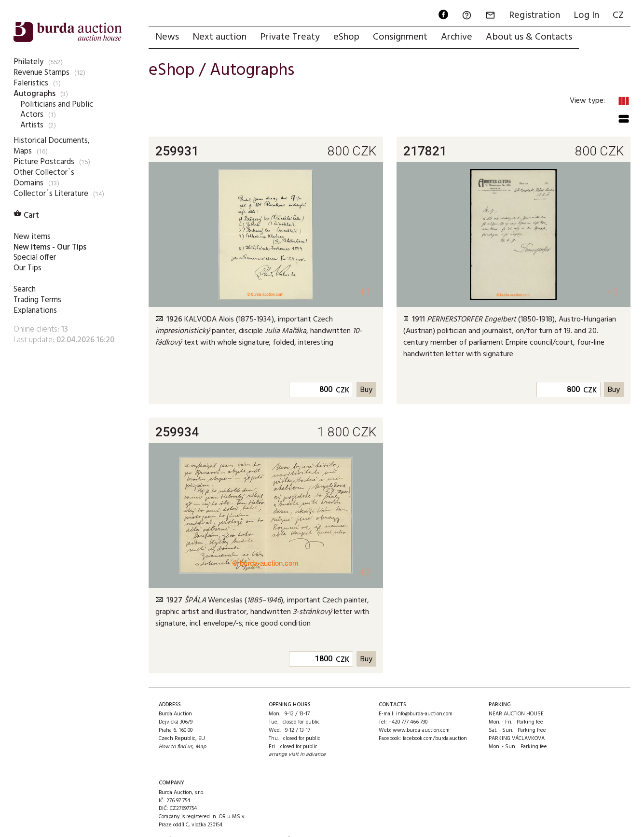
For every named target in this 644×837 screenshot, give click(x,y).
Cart (26, 216)
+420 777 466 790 (408, 722)
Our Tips (27, 268)
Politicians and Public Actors (57, 110)
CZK (343, 391)
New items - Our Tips (50, 247)
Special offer (35, 258)
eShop (346, 37)
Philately (28, 62)
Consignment (400, 37)
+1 (365, 292)
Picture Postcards (44, 162)
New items (32, 237)
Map (201, 747)
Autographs (34, 94)
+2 (365, 573)
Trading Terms (37, 300)
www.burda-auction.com (421, 730)
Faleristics (31, 83)
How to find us (176, 747)
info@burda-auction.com (424, 714)
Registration (534, 15)
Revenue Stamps (41, 73)
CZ (618, 15)
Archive (457, 37)
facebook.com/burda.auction (435, 739)
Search (25, 289)
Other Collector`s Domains (44, 178)
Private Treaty (290, 37)
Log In (586, 15)
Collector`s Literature (51, 194)
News (167, 37)
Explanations (35, 311)
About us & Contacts (529, 37)
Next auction (219, 37)
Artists (32, 125)
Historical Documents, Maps (52, 146)
